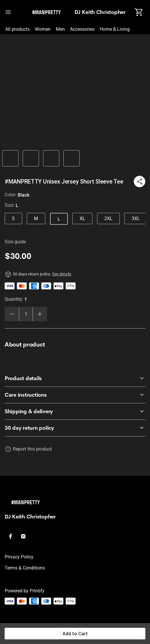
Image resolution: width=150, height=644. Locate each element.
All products (17, 29)
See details (62, 274)
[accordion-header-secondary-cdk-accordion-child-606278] (75, 411)
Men (60, 29)
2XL (108, 218)
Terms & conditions (25, 568)
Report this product (32, 449)
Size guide (15, 242)
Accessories (82, 29)
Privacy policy (19, 557)
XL (82, 218)
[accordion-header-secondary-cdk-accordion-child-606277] (75, 395)
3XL (136, 218)
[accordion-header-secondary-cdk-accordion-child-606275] (75, 428)
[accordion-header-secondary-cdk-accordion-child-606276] (75, 378)
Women (43, 29)
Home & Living (115, 29)
